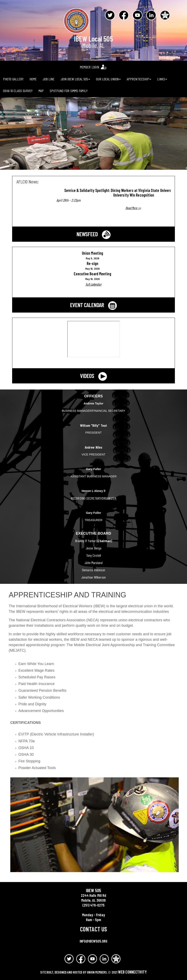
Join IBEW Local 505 (75, 79)
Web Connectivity (132, 972)
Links (162, 79)
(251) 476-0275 (93, 905)
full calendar (93, 284)
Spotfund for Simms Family (69, 91)
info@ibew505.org (94, 941)
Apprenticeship (139, 79)
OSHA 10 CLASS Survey (18, 91)
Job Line (49, 79)
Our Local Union (108, 79)
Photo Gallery (13, 79)
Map (41, 91)
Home (33, 79)
